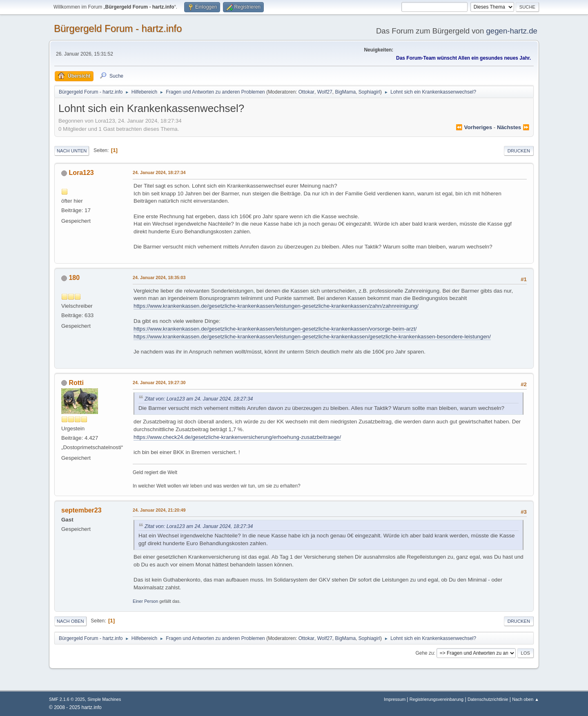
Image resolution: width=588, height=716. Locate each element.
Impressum (395, 699)
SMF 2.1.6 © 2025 (67, 699)
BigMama (345, 92)
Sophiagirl (369, 92)
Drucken (519, 151)
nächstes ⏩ (513, 127)
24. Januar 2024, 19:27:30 (159, 383)
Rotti (76, 383)
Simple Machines (104, 699)
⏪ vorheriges (474, 127)
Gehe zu (424, 653)
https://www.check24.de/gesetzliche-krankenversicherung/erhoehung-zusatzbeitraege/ (237, 437)
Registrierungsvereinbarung (437, 699)
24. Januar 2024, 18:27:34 (159, 172)
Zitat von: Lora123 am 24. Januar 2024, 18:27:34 (199, 399)
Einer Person (145, 601)
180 (74, 278)
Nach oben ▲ (526, 699)
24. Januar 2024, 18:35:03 (159, 277)
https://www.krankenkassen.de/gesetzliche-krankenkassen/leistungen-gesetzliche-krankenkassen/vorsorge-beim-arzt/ (275, 329)
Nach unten (72, 151)
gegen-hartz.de (512, 31)
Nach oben (70, 621)
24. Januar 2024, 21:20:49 (159, 510)
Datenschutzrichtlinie (488, 699)
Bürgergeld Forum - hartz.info (118, 28)
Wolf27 (325, 92)
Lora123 (81, 173)
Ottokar (306, 92)
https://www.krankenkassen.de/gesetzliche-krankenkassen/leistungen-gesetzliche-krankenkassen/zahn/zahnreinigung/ (276, 306)
